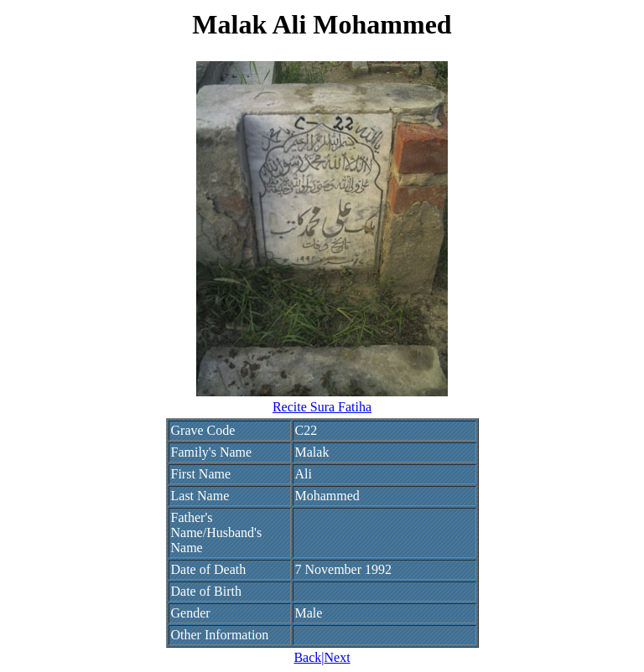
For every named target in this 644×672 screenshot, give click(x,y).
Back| (309, 657)
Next (337, 657)
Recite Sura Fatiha (322, 407)
